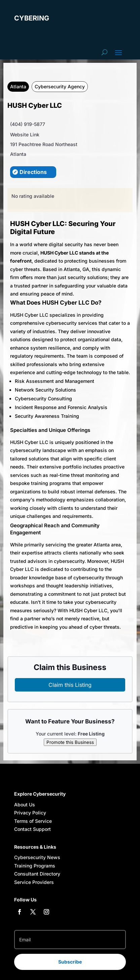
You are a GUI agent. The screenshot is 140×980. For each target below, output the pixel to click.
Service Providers (34, 882)
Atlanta (18, 86)
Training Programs (35, 866)
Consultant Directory (37, 874)
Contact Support (32, 829)
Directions (33, 172)
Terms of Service (33, 821)
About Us (25, 805)
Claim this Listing (70, 685)
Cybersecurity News (37, 857)
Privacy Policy (30, 813)
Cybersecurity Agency (60, 86)
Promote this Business (70, 742)
